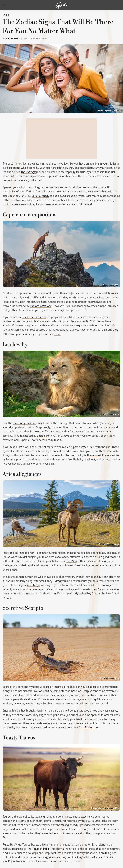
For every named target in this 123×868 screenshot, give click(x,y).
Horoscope (93, 455)
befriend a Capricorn (34, 317)
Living (6, 15)
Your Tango (33, 585)
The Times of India (38, 849)
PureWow (72, 561)
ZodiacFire (43, 436)
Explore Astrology (41, 306)
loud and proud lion (25, 423)
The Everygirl (29, 172)
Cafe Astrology (40, 196)
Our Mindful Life (88, 727)
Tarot (57, 334)
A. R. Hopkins (13, 39)
